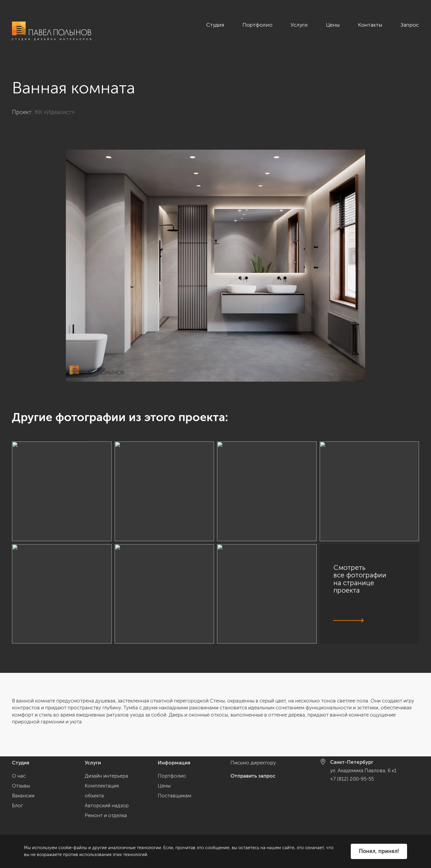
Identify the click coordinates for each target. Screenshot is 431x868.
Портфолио (257, 25)
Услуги (299, 25)
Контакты (370, 25)
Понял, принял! (379, 851)
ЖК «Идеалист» (54, 112)
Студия (215, 25)
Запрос (410, 25)
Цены (333, 25)
